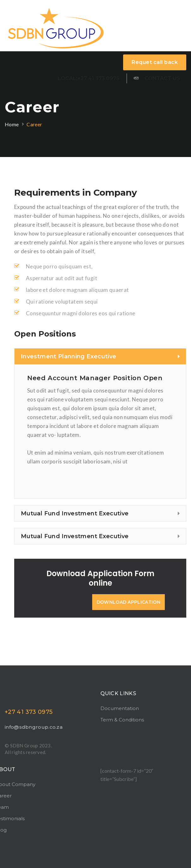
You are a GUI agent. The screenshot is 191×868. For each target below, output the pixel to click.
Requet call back (155, 62)
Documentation (120, 708)
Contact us (157, 78)
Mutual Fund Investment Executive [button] (100, 513)
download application (128, 602)
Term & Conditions (122, 720)
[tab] (100, 356)
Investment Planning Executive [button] (100, 356)
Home (12, 124)
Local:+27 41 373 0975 (89, 78)
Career (34, 124)
